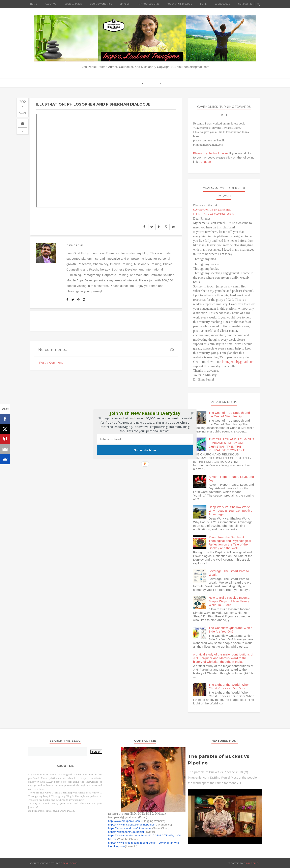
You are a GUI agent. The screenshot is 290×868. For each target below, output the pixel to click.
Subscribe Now (145, 450)
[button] (145, 413)
